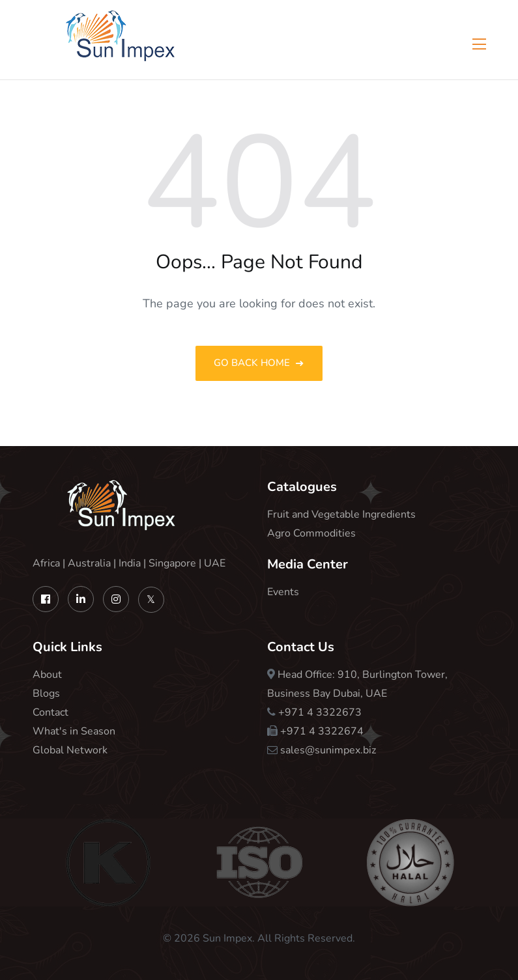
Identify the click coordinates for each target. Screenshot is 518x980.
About (47, 675)
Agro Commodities (311, 533)
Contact (50, 712)
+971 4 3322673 (320, 712)
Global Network (70, 750)
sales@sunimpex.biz (328, 750)
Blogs (46, 693)
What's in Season (74, 731)
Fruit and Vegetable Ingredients (341, 514)
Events (283, 592)
